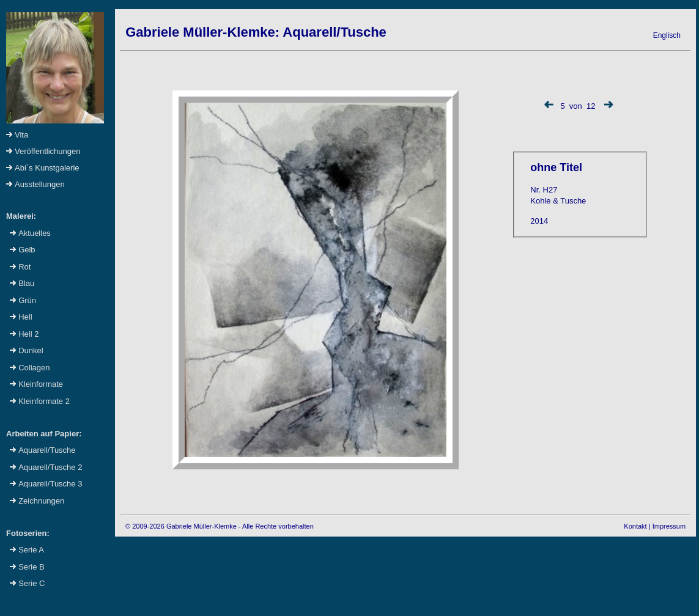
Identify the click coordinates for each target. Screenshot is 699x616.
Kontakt (635, 526)
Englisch (667, 35)
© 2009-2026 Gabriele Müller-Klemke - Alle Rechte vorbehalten (220, 526)
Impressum (669, 526)
